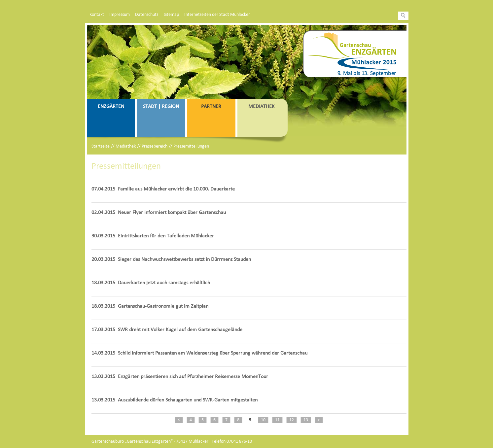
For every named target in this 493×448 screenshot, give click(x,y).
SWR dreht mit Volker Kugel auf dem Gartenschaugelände (180, 330)
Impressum (120, 15)
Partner (211, 107)
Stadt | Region (161, 107)
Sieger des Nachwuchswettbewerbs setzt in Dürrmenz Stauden (184, 259)
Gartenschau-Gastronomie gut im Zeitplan (163, 306)
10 (263, 420)
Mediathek (261, 107)
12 (292, 420)
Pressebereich (155, 146)
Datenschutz (147, 15)
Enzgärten (111, 107)
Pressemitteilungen (191, 146)
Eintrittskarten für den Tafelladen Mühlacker (166, 236)
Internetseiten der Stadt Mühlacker (217, 15)
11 (277, 420)
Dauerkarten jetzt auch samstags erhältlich (164, 283)
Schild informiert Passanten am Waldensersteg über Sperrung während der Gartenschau (213, 353)
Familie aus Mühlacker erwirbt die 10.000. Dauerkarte (176, 189)
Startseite (101, 146)
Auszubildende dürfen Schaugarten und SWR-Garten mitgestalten (188, 400)
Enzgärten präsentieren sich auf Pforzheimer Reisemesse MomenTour (193, 377)
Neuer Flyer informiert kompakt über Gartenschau (172, 213)
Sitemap (171, 15)
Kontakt (97, 15)
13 (306, 420)
